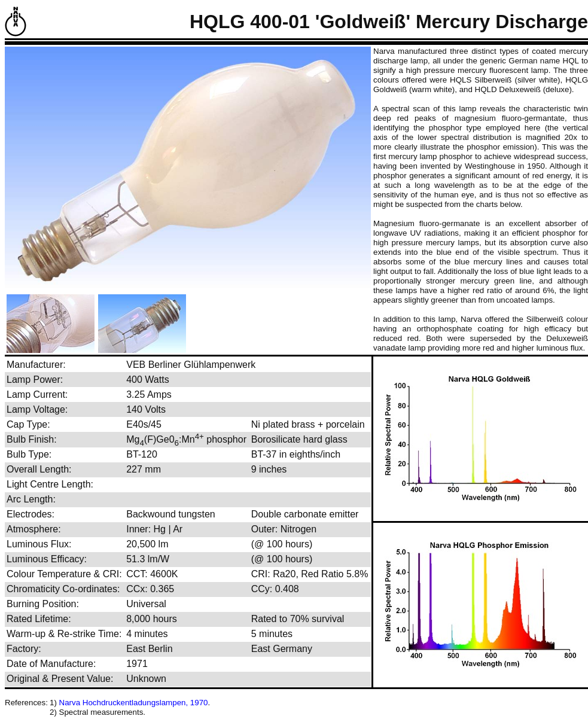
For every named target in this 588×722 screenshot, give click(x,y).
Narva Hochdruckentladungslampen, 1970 (134, 703)
